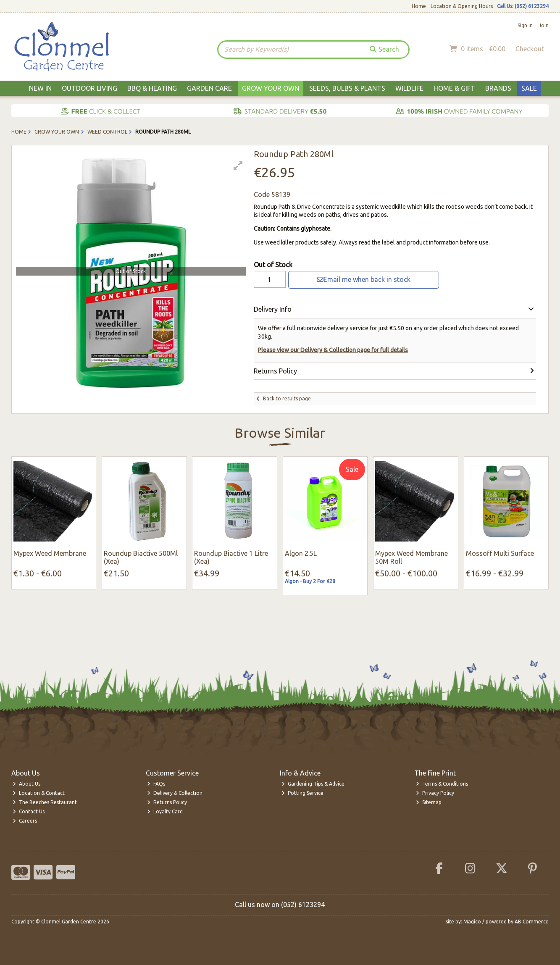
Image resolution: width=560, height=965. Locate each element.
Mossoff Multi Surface (500, 553)
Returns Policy (167, 802)
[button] (238, 166)
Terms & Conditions (442, 784)
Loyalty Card (165, 811)
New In (40, 88)
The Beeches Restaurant (45, 802)
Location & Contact (39, 793)
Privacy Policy (435, 793)
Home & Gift (454, 88)
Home (419, 6)
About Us (26, 784)
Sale (529, 88)
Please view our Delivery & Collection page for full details (333, 350)
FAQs (156, 784)
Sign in (525, 25)
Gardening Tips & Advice (313, 784)
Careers (25, 821)
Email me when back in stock (364, 279)
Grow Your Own (271, 88)
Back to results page (287, 398)
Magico (472, 922)
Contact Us (29, 811)
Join (544, 25)
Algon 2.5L (301, 553)
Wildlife (409, 88)
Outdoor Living (89, 88)
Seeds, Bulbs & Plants (347, 88)
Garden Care (209, 88)
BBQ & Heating (152, 88)
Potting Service (302, 793)
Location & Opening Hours (462, 6)
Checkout (530, 49)
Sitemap (429, 802)
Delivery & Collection (175, 793)
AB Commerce (532, 922)
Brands (498, 88)
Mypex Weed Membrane (50, 553)
